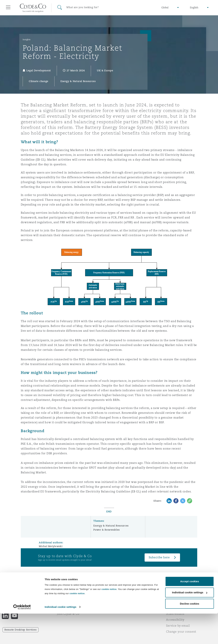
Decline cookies (189, 634)
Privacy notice (176, 596)
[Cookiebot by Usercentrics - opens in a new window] (22, 637)
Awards (63, 596)
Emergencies (125, 590)
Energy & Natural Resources (111, 526)
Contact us (119, 602)
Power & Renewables (107, 530)
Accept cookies (190, 612)
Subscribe (119, 596)
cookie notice (109, 620)
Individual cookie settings (60, 637)
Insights (27, 40)
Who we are (66, 590)
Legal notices (176, 590)
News (61, 602)
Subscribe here (159, 557)
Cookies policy (176, 602)
